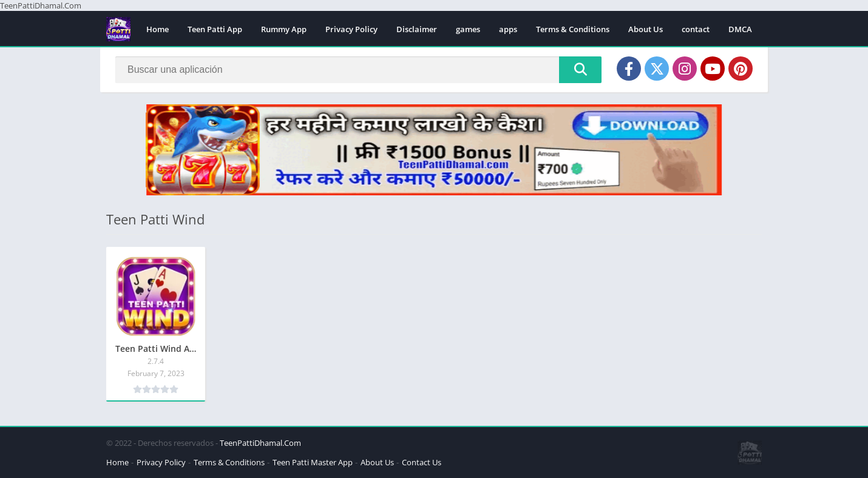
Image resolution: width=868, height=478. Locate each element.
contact (696, 29)
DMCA (740, 29)
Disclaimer (417, 29)
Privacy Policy (351, 29)
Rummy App (284, 29)
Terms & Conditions (573, 29)
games (468, 29)
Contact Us (422, 462)
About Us (646, 29)
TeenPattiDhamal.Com (260, 443)
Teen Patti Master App (313, 462)
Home (158, 29)
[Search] (358, 70)
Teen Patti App (215, 29)
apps (508, 29)
